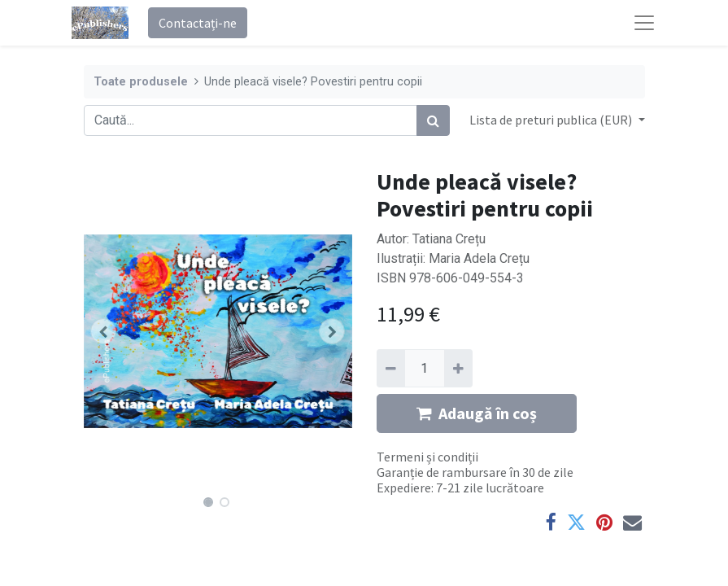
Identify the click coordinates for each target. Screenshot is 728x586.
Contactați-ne (198, 23)
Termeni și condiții (427, 457)
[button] (104, 331)
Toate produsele (141, 82)
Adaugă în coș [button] (477, 413)
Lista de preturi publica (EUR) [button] (552, 120)
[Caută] (433, 120)
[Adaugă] (458, 368)
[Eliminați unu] (391, 368)
